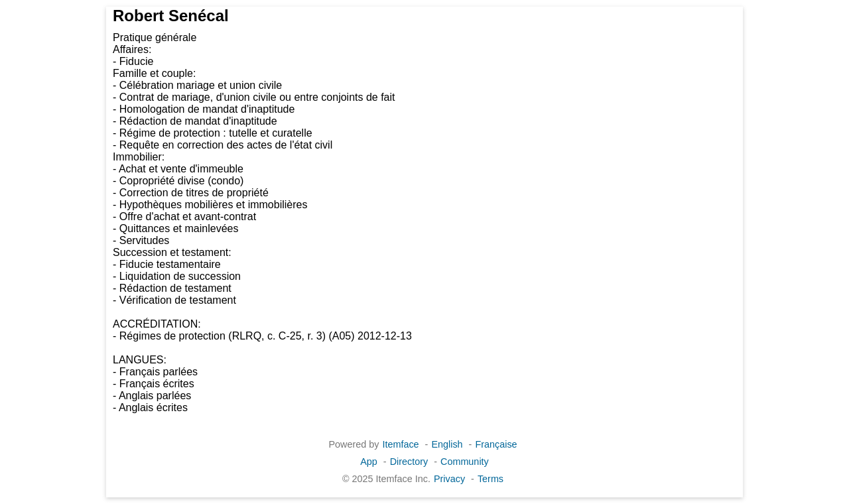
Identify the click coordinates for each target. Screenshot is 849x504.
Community (465, 462)
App (369, 462)
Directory (409, 462)
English (447, 444)
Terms (490, 479)
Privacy (449, 479)
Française (496, 444)
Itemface (400, 444)
